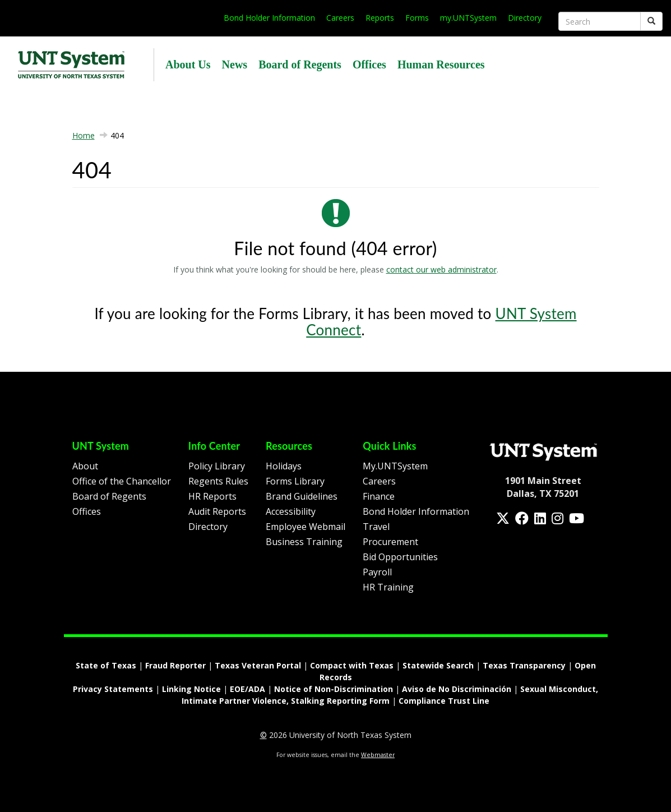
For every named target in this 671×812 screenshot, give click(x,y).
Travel (376, 527)
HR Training (388, 587)
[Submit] (651, 21)
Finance (379, 496)
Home (84, 135)
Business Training (304, 542)
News (235, 64)
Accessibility (291, 511)
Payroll (377, 572)
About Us (188, 64)
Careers (340, 18)
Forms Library (295, 481)
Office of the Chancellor (122, 481)
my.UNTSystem (468, 18)
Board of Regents (300, 64)
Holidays (284, 466)
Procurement (390, 542)
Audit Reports (217, 511)
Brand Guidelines (302, 496)
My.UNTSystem (395, 466)
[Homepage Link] (543, 451)
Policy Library (217, 466)
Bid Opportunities (400, 557)
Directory (525, 18)
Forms (417, 18)
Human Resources (441, 64)
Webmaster (378, 755)
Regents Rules (218, 481)
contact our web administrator (441, 269)
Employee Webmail (306, 527)
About (85, 466)
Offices (369, 64)
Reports (380, 18)
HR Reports (212, 496)
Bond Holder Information (269, 18)
